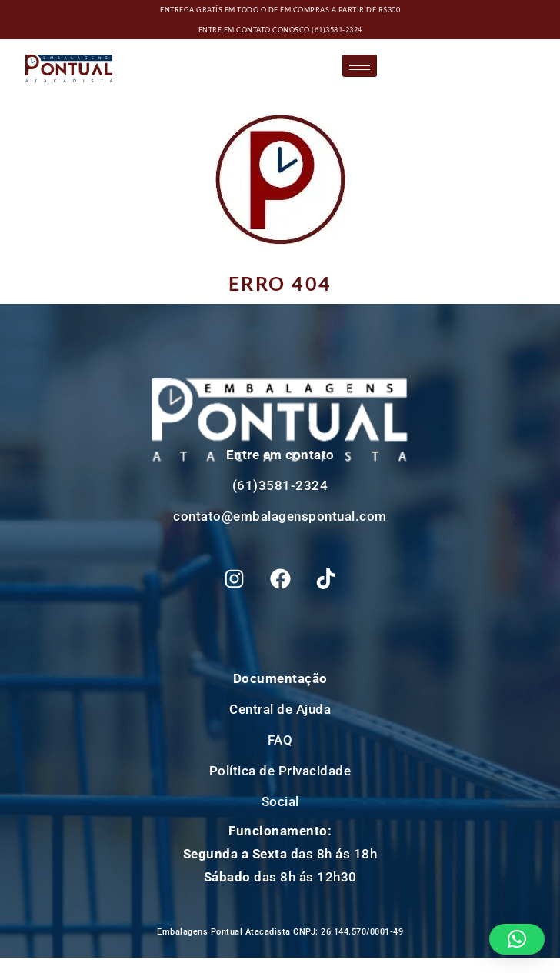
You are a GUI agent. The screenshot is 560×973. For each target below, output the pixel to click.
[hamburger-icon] (360, 66)
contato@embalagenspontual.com (280, 516)
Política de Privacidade (280, 771)
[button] (517, 939)
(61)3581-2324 (337, 30)
